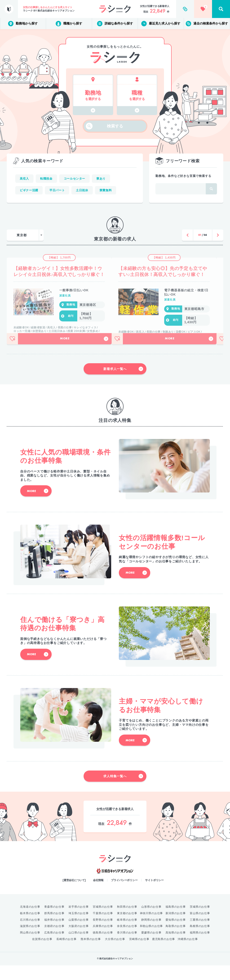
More (84, 353)
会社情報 (98, 895)
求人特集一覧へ (123, 791)
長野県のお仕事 (103, 934)
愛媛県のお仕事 (151, 947)
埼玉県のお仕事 (79, 928)
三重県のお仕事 (200, 934)
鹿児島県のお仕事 (164, 954)
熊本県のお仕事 (91, 954)
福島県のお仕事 (176, 921)
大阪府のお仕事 (79, 941)
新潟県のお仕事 (176, 928)
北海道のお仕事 (30, 921)
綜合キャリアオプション (115, 886)
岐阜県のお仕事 (127, 934)
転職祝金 (46, 179)
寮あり (101, 179)
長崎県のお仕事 (66, 954)
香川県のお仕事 (127, 947)
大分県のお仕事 (115, 954)
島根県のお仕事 (200, 941)
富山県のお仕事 (200, 928)
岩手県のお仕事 (79, 921)
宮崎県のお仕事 (139, 954)
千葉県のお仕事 (103, 928)
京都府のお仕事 (54, 941)
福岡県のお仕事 (200, 947)
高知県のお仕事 (176, 947)
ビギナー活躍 (29, 190)
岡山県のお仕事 (30, 947)
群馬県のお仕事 (54, 928)
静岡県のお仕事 (151, 934)
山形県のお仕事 (151, 921)
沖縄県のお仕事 (188, 954)
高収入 (24, 179)
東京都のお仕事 (127, 928)
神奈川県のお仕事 (151, 928)
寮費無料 (106, 190)
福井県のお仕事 (54, 934)
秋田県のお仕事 (127, 921)
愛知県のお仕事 (176, 934)
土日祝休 (82, 190)
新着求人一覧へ (123, 383)
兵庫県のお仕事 (103, 941)
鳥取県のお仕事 (176, 941)
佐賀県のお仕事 (42, 954)
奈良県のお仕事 (127, 941)
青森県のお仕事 (54, 921)
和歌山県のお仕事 (151, 941)
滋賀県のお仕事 (30, 941)
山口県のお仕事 (79, 947)
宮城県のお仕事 (103, 921)
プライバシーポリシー (124, 895)
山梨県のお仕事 (79, 934)
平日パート (57, 190)
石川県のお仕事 (30, 934)
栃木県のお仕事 (30, 928)
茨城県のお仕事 (200, 921)
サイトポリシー (154, 895)
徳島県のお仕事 (103, 947)
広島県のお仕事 (54, 947)
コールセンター (75, 179)
